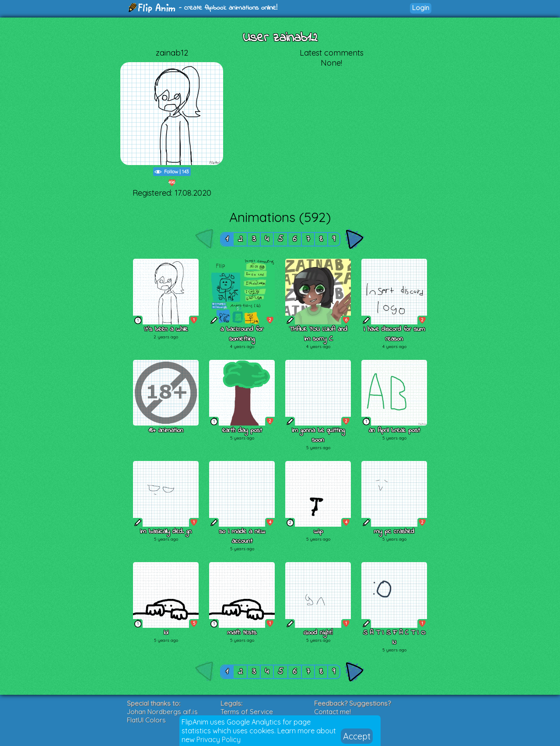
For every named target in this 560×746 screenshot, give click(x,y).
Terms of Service (247, 712)
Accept (357, 736)
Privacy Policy (219, 739)
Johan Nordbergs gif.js (162, 712)
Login (421, 8)
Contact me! (332, 712)
